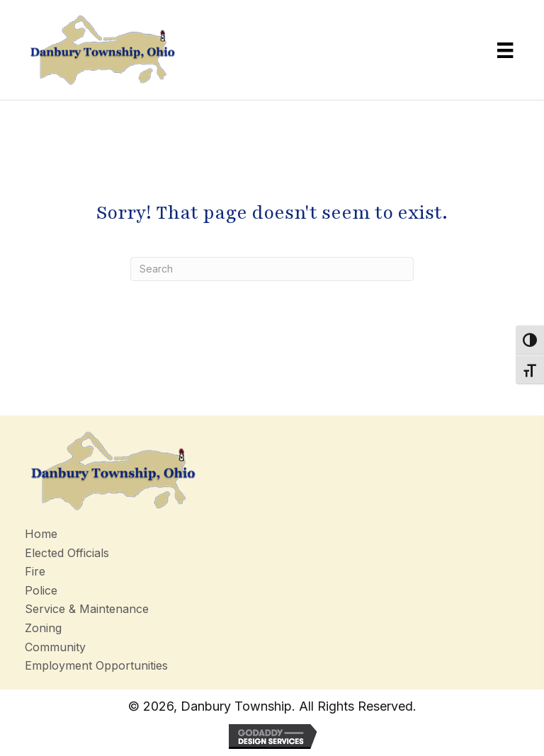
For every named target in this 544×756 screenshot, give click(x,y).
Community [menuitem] (55, 647)
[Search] (272, 269)
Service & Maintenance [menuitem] (87, 609)
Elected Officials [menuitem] (67, 553)
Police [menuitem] (41, 590)
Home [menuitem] (41, 534)
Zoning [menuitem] (43, 628)
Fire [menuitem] (35, 571)
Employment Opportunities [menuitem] (96, 665)
